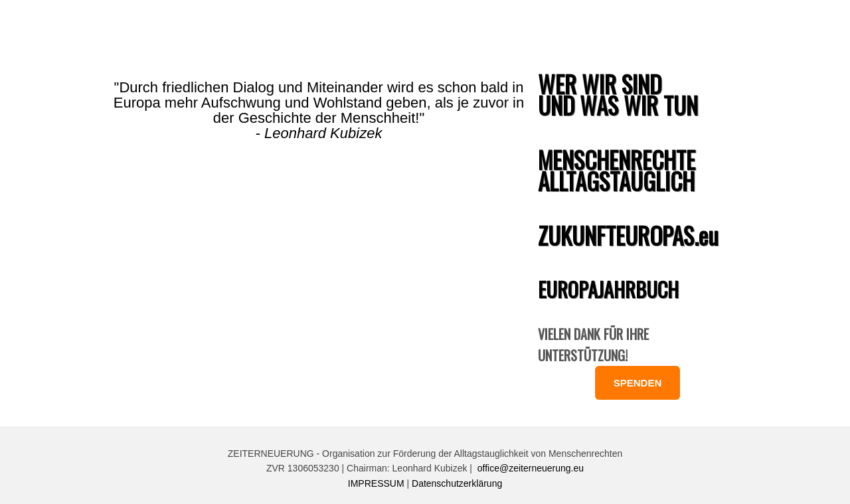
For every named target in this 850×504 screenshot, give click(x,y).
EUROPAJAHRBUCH (608, 289)
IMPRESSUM (376, 483)
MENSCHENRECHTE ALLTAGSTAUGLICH (617, 170)
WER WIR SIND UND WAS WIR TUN (618, 94)
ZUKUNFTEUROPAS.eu (628, 235)
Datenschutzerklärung (457, 483)
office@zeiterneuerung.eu (531, 468)
